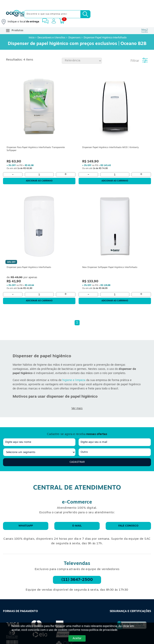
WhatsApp (26, 526)
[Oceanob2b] (15, 14)
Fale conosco (128, 526)
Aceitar (77, 638)
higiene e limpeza (74, 380)
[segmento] (39, 452)
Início (32, 38)
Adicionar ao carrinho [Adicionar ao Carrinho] (39, 181)
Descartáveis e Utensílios (51, 38)
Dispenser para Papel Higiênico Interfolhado (29, 267)
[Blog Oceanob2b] (145, 31)
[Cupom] (77, 4)
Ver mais (77, 409)
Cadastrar (77, 462)
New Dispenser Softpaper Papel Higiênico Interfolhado (110, 267)
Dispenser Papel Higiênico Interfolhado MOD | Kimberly (110, 148)
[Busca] (85, 14)
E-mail (77, 526)
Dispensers (74, 38)
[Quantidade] (39, 175)
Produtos (15, 31)
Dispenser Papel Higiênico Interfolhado (105, 38)
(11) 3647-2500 (77, 580)
